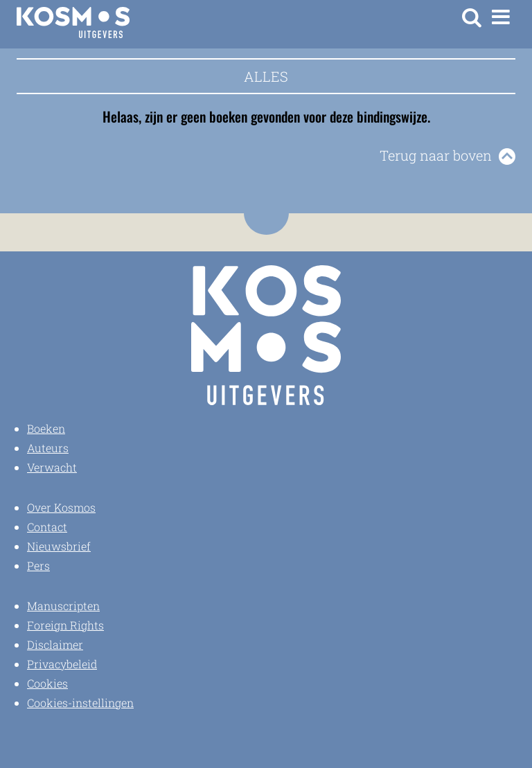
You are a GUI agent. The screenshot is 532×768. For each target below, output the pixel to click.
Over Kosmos (61, 507)
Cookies (47, 683)
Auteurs (48, 448)
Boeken (46, 428)
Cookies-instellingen (80, 703)
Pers (38, 565)
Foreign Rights (65, 625)
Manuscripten (63, 606)
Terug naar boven (436, 155)
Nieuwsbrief (59, 546)
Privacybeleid (62, 664)
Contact (47, 527)
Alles (266, 76)
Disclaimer (55, 644)
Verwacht (52, 467)
